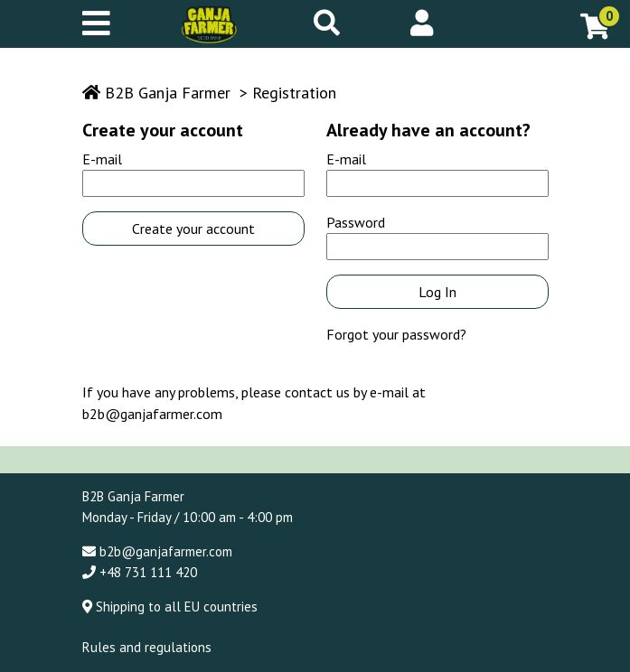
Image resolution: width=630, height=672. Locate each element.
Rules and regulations (147, 647)
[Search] (327, 23)
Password (356, 222)
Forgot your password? (396, 334)
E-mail (102, 159)
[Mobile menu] (103, 24)
